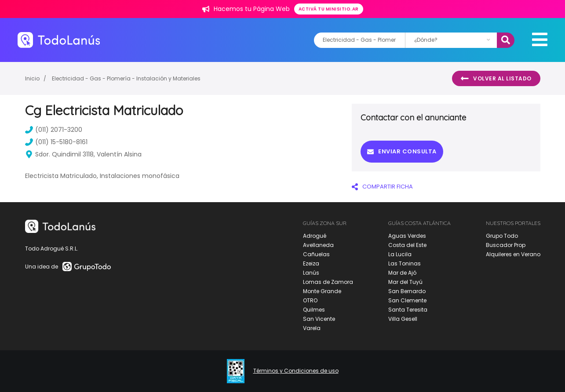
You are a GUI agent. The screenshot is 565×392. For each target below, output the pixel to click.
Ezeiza (311, 263)
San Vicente (319, 319)
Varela (312, 328)
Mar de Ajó (402, 273)
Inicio (32, 78)
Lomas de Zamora (328, 282)
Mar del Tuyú (405, 282)
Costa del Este (407, 245)
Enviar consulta (402, 151)
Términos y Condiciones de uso (296, 371)
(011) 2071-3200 (54, 130)
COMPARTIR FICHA (382, 187)
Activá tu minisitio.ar (329, 9)
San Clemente (407, 300)
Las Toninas (405, 263)
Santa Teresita (408, 310)
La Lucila (400, 254)
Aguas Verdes (407, 236)
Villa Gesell (403, 319)
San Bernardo (407, 291)
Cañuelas (316, 254)
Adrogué (315, 236)
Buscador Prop (506, 245)
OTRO (310, 300)
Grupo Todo (502, 236)
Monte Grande (322, 291)
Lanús (311, 273)
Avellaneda (318, 245)
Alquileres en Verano (513, 254)
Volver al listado (496, 79)
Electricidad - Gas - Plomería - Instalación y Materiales (126, 78)
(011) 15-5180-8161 (56, 142)
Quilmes (314, 310)
